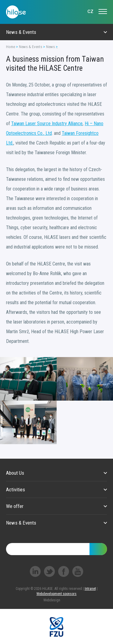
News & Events (31, 47)
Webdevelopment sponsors (56, 594)
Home (11, 47)
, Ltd (48, 133)
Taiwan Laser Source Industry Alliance (47, 124)
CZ (90, 11)
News (50, 47)
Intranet (90, 589)
